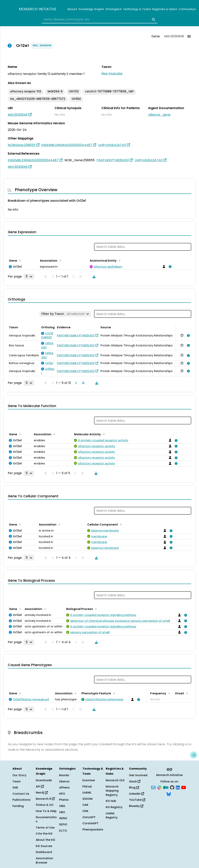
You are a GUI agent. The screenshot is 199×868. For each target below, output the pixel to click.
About (72, 9)
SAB (15, 787)
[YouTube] (184, 787)
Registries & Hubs (165, 9)
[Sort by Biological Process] (95, 609)
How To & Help (46, 811)
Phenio (64, 800)
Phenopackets (93, 829)
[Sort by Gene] (19, 260)
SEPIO (63, 824)
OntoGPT (89, 817)
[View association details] (169, 267)
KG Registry (114, 807)
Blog (134, 787)
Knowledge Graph (91, 9)
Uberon (64, 781)
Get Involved (138, 775)
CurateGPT (90, 823)
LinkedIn (137, 794)
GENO (63, 818)
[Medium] (166, 787)
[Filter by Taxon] (65, 314)
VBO (62, 812)
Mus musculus (112, 73)
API (40, 787)
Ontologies (113, 9)
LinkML (87, 793)
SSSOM (87, 799)
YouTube (137, 800)
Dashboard (44, 852)
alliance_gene (159, 115)
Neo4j (42, 793)
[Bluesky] (169, 794)
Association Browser (44, 860)
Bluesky (136, 806)
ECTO (63, 831)
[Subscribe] (153, 787)
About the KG (45, 840)
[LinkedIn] (178, 787)
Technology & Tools (137, 9)
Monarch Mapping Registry (112, 791)
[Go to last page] (82, 383)
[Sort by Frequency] (168, 693)
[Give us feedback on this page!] (194, 755)
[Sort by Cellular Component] (120, 524)
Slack (135, 781)
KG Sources (44, 846)
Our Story (19, 775)
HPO (62, 794)
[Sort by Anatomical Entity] (119, 260)
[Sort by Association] (60, 260)
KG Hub (111, 801)
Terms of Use (45, 828)
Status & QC (45, 805)
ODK (85, 811)
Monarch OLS (115, 780)
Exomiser (89, 780)
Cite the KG (44, 834)
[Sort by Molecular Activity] (103, 434)
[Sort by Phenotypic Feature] (113, 693)
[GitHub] (172, 787)
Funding (18, 806)
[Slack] (159, 787)
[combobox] (99, 19)
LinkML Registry (112, 815)
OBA (62, 806)
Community (187, 9)
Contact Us (21, 794)
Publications (21, 800)
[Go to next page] (75, 383)
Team (17, 781)
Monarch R (45, 799)
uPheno (64, 787)
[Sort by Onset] (186, 693)
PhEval (87, 787)
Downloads (44, 780)
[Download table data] (93, 277)
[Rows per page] (29, 276)
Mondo (64, 775)
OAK (85, 805)
